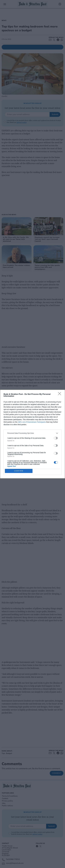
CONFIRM (19, 471)
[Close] (60, 394)
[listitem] (32, 433)
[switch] (56, 438)
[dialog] (32, 434)
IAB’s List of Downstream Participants (32, 422)
